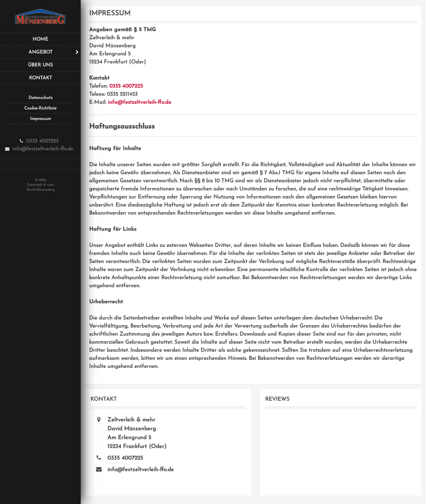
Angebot (41, 52)
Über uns (40, 65)
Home (40, 39)
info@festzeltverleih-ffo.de (140, 102)
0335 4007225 (126, 86)
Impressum (41, 119)
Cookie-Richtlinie (40, 108)
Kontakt (41, 78)
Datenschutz (41, 98)
